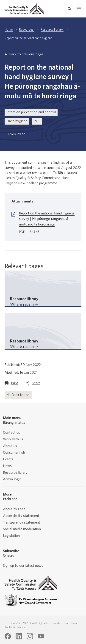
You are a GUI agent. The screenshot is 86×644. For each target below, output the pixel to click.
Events (8, 459)
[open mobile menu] (79, 9)
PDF (37, 121)
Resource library (52, 30)
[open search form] (70, 9)
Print (15, 384)
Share (36, 384)
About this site (14, 509)
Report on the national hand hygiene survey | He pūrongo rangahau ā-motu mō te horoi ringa (47, 219)
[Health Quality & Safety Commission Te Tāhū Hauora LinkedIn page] (19, 636)
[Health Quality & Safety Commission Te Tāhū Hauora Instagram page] (30, 636)
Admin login (12, 479)
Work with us (13, 439)
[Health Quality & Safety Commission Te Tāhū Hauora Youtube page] (41, 636)
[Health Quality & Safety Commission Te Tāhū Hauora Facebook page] (8, 636)
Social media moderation (22, 529)
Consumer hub (14, 453)
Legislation (11, 536)
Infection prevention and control (31, 112)
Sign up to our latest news (23, 566)
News (7, 466)
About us (10, 446)
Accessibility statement (21, 516)
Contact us (11, 433)
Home (9, 30)
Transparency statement (22, 522)
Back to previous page (26, 54)
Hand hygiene (17, 121)
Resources (27, 30)
